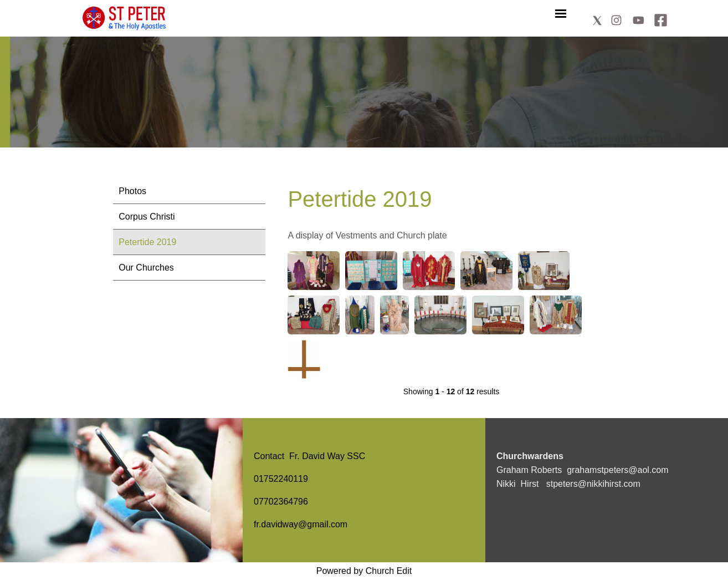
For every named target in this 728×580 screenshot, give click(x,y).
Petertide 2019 (147, 242)
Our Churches (146, 268)
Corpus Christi (147, 217)
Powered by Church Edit (364, 571)
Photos (132, 191)
